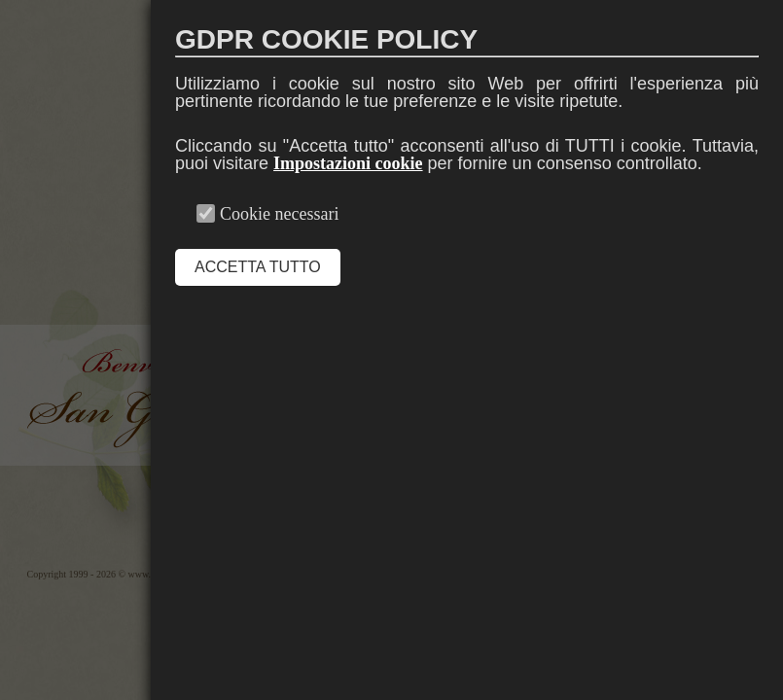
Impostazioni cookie (348, 163)
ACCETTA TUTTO (258, 267)
